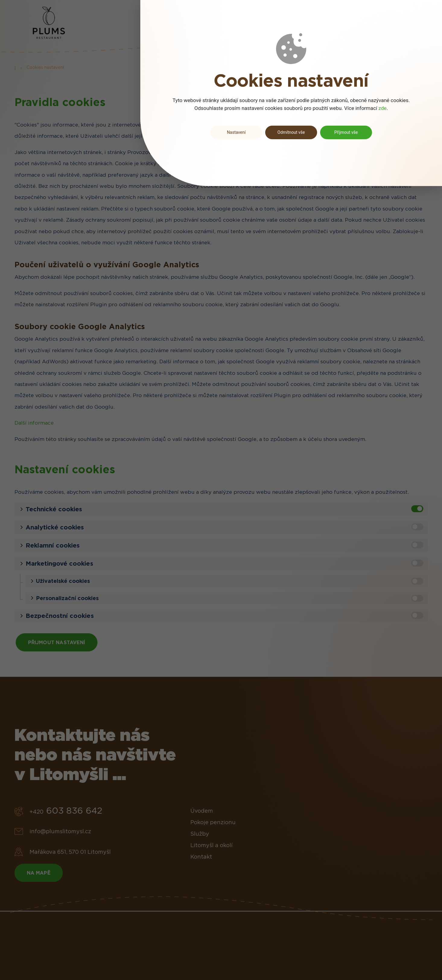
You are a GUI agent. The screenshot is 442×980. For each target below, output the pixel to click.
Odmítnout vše (291, 132)
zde (382, 108)
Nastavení (236, 132)
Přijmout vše (346, 132)
